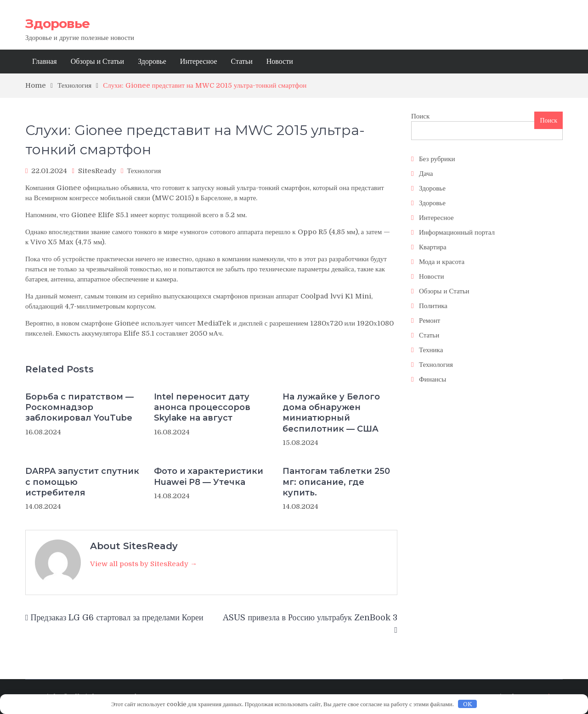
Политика (433, 306)
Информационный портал (457, 232)
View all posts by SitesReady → (144, 564)
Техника (431, 350)
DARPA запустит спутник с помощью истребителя (82, 482)
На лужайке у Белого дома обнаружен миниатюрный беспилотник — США (331, 413)
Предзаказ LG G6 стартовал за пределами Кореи (117, 618)
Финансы (433, 379)
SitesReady (97, 171)
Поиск (420, 116)
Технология (144, 171)
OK (468, 704)
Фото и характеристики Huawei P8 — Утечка (209, 476)
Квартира (433, 247)
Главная (45, 62)
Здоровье (57, 23)
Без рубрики (437, 159)
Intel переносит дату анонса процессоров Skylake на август (202, 408)
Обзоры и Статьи (97, 62)
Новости (280, 62)
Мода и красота (442, 262)
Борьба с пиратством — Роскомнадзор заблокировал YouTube (79, 408)
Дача (426, 174)
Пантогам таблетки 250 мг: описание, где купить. (336, 482)
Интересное (199, 62)
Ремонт (430, 320)
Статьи (242, 62)
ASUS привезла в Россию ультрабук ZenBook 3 (310, 618)
